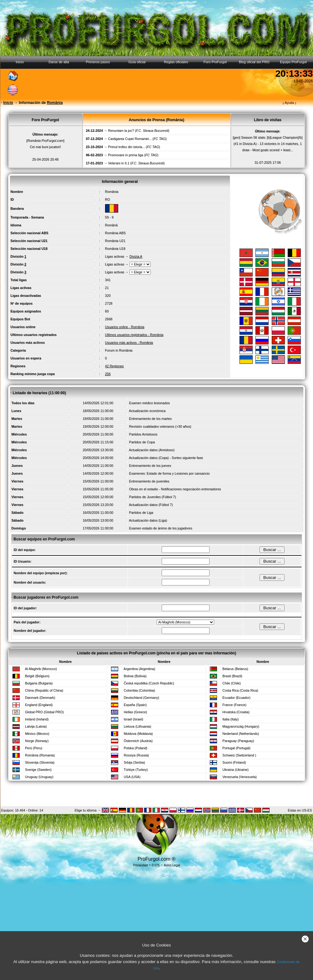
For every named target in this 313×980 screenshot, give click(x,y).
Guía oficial (137, 62)
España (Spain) (135, 705)
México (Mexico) (37, 734)
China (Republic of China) (44, 690)
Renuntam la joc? (121, 131)
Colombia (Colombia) (139, 690)
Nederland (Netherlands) (241, 734)
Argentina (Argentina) (139, 669)
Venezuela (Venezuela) (240, 777)
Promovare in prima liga (126, 155)
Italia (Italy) (230, 719)
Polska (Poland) (136, 748)
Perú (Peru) (34, 748)
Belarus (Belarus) (235, 669)
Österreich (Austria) (138, 741)
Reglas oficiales (176, 62)
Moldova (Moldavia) (138, 734)
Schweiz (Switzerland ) (239, 755)
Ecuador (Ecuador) (236, 698)
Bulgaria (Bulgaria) (39, 683)
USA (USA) (132, 777)
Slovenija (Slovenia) (40, 762)
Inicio (20, 62)
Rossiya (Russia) (136, 755)
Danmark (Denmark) (40, 698)
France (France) (234, 705)
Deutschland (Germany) (141, 698)
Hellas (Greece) (136, 712)
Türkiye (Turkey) (136, 770)
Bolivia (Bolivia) (135, 676)
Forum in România (119, 350)
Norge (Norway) (37, 741)
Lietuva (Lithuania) (138, 726)
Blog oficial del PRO (254, 62)
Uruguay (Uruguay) (39, 777)
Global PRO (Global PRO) (44, 712)
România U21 (115, 241)
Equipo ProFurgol (293, 62)
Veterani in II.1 (119, 163)
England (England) (39, 705)
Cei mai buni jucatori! (45, 147)
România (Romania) (40, 755)
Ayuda (289, 103)
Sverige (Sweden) (38, 770)
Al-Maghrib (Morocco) (41, 669)
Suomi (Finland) (234, 762)
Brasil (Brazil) (232, 676)
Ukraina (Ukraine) (235, 770)
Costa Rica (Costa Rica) (240, 690)
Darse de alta (59, 62)
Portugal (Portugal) (236, 748)
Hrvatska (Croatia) (236, 712)
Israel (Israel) (134, 719)
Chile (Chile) (232, 683)
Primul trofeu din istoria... (127, 147)
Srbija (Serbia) (134, 762)
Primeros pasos (98, 62)
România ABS (115, 233)
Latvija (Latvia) (36, 726)
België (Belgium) (37, 676)
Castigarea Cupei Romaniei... (130, 139)
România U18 (115, 249)
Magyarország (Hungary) (241, 726)
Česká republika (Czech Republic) (149, 683)
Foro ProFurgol (215, 62)
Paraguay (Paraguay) (238, 741)
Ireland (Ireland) (37, 719)
